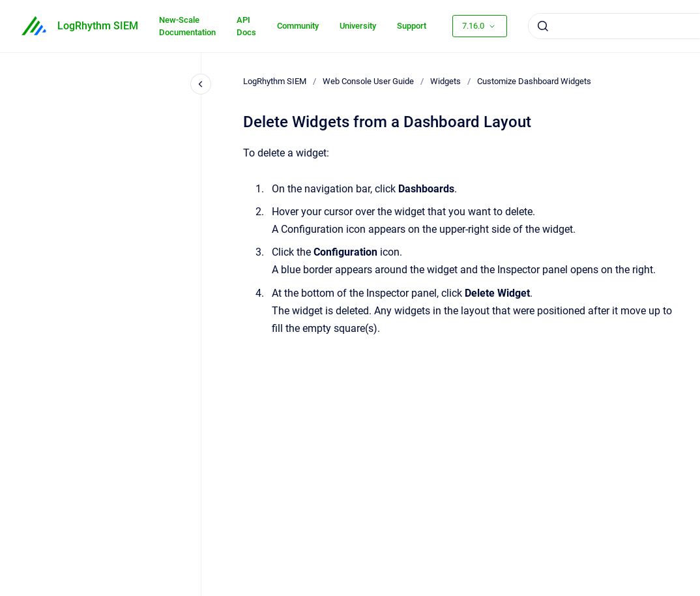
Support (412, 26)
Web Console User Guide (368, 81)
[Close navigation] (201, 84)
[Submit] (543, 26)
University (358, 26)
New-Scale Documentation (187, 26)
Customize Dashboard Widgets (534, 81)
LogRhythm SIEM (98, 26)
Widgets (445, 81)
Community (298, 26)
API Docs (246, 26)
